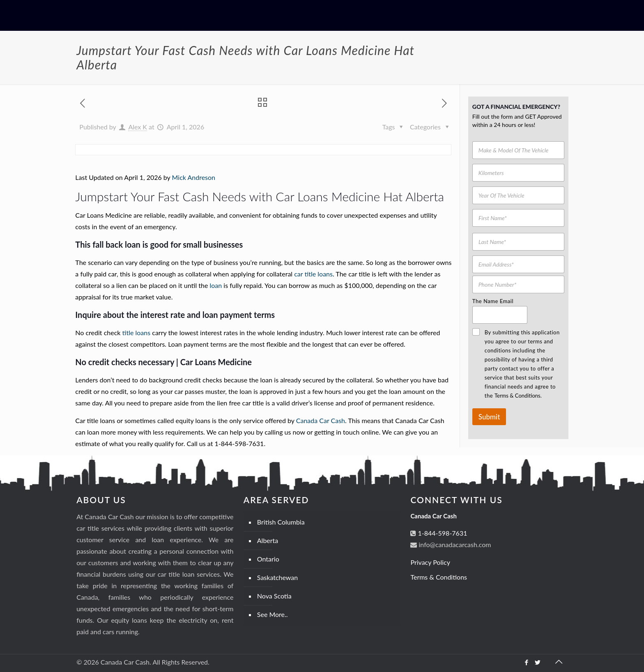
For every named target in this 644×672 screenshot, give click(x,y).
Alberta (268, 540)
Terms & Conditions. (518, 396)
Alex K (138, 127)
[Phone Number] (518, 284)
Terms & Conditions (439, 577)
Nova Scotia (274, 596)
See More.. (273, 614)
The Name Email (493, 301)
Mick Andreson (194, 177)
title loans (137, 333)
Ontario (268, 559)
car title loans (313, 274)
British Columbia (281, 522)
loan (216, 285)
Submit (489, 417)
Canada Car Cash (321, 420)
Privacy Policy (430, 562)
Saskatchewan (277, 577)
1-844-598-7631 (442, 533)
